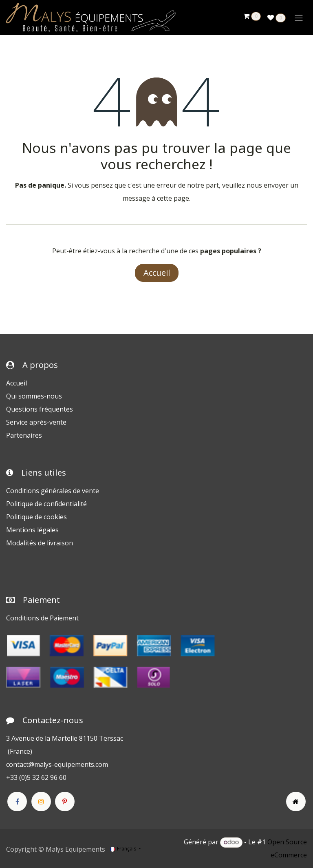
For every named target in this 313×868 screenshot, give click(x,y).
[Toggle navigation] (299, 18)
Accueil (157, 273)
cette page (173, 198)
